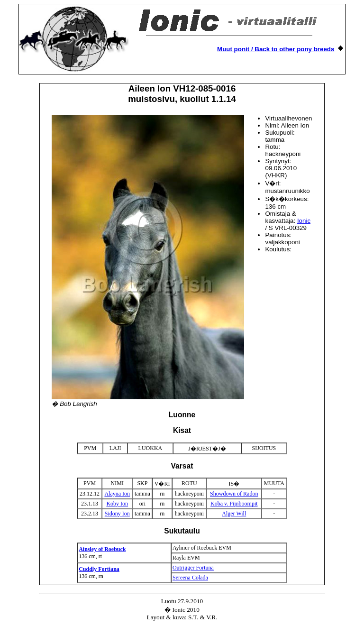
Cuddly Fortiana (99, 569)
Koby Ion (117, 504)
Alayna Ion (117, 494)
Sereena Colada (190, 578)
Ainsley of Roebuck (102, 549)
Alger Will (234, 514)
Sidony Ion (117, 514)
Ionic (304, 221)
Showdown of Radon (234, 494)
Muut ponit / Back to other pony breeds (276, 49)
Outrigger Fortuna (193, 568)
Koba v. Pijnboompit (234, 504)
